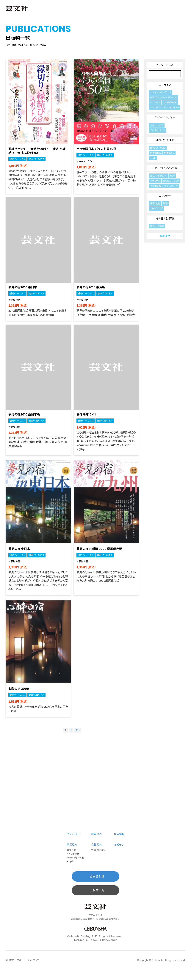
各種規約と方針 (13, 960)
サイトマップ (33, 960)
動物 (165, 203)
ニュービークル (170, 102)
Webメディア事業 (75, 858)
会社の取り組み (98, 850)
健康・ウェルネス (20, 45)
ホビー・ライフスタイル (165, 168)
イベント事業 (72, 854)
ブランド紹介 (74, 834)
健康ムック (169, 153)
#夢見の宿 (14, 300)
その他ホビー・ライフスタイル (164, 186)
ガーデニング (156, 208)
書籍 (152, 226)
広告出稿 (96, 834)
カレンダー (165, 196)
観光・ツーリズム (17, 159)
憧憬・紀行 (155, 203)
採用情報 (119, 834)
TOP (8, 45)
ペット (153, 158)
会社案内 (96, 845)
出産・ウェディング (159, 176)
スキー (153, 125)
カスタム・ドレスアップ (161, 92)
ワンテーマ (155, 107)
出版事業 (71, 850)
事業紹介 (72, 845)
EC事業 (70, 862)
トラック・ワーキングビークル (164, 97)
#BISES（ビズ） (84, 161)
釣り (161, 125)
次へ (78, 730)
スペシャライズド (171, 107)
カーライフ (165, 85)
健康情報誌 (156, 153)
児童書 (161, 226)
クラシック (155, 102)
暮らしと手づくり (171, 181)
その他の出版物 (165, 218)
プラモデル (155, 181)
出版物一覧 (97, 890)
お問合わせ (97, 876)
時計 (172, 176)
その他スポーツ (158, 130)
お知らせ (119, 845)
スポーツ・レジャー (165, 117)
